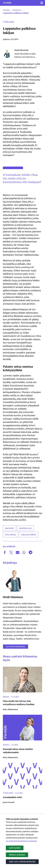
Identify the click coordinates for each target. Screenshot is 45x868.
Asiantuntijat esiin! (13, 797)
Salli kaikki (15, 848)
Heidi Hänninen (21, 50)
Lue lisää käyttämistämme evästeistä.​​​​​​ (21, 841)
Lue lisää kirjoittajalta (16, 646)
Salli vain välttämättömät (22, 862)
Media (6, 697)
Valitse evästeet (17, 855)
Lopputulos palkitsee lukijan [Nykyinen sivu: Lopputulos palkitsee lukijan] (16, 13)
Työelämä (8, 22)
